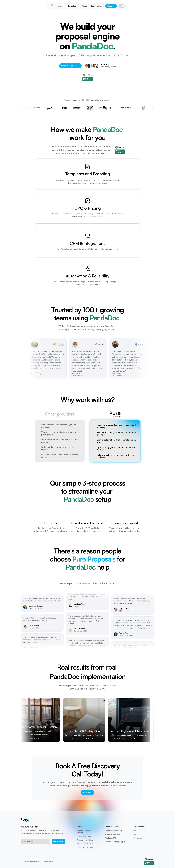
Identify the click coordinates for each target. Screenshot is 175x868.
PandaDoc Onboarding (113, 831)
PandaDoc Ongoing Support (115, 842)
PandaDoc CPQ (111, 838)
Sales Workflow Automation (87, 844)
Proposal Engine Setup (85, 840)
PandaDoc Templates (113, 834)
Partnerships (137, 838)
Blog (135, 834)
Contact (136, 842)
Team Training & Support (86, 847)
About (135, 831)
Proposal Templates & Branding (85, 832)
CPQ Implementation (84, 836)
